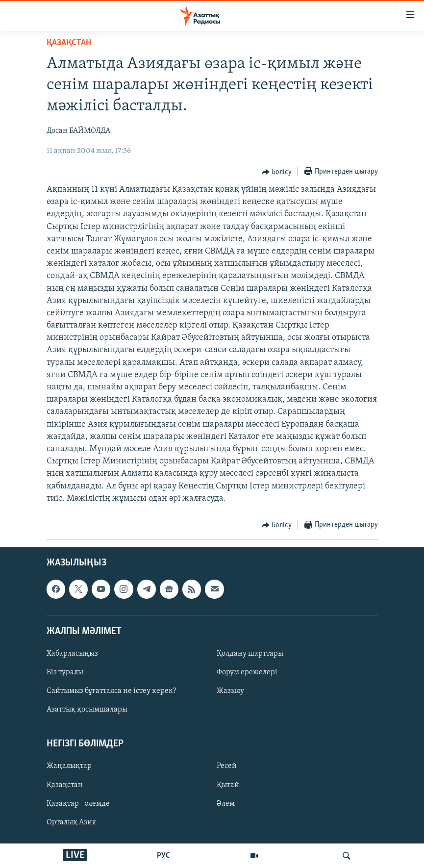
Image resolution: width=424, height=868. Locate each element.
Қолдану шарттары (250, 654)
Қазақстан (65, 785)
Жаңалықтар (69, 766)
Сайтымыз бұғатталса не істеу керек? (111, 691)
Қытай (228, 785)
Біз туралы (65, 672)
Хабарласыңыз (72, 654)
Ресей (227, 766)
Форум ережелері (247, 672)
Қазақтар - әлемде (78, 804)
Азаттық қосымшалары (87, 710)
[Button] (277, 172)
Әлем (226, 804)
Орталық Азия (71, 822)
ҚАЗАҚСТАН (69, 43)
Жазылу (230, 691)
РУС (163, 856)
